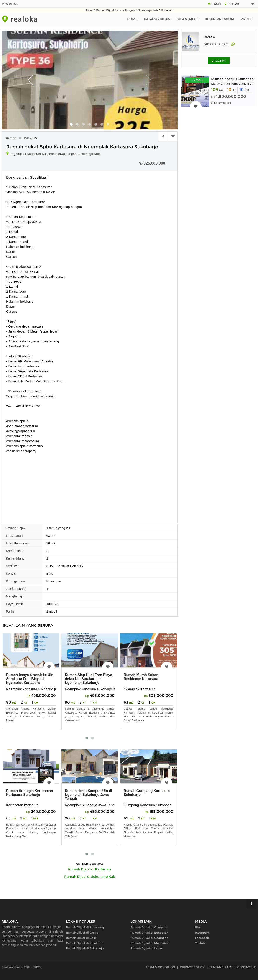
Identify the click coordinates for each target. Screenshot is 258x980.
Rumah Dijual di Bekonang (85, 927)
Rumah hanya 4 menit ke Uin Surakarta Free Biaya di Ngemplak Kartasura (30, 679)
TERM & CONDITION (160, 967)
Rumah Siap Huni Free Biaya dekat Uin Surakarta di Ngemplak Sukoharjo (89, 679)
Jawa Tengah (126, 10)
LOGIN (217, 4)
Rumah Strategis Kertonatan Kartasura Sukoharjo (30, 793)
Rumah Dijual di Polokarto (85, 943)
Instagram (202, 933)
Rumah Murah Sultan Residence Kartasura (141, 677)
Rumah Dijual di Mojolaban (150, 943)
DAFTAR (234, 4)
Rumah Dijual (105, 10)
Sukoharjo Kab (148, 10)
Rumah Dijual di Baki (81, 938)
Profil (247, 19)
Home (89, 10)
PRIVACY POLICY (192, 967)
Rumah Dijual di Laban (147, 948)
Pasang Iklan (157, 19)
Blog (198, 927)
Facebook (202, 938)
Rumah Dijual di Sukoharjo (85, 948)
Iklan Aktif (188, 19)
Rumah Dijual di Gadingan (149, 938)
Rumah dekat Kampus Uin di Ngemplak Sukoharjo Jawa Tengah (88, 795)
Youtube (201, 943)
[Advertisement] (90, 486)
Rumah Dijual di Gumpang (150, 927)
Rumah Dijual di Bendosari (150, 933)
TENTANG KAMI (221, 967)
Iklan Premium (220, 19)
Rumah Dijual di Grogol (83, 933)
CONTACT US (247, 967)
